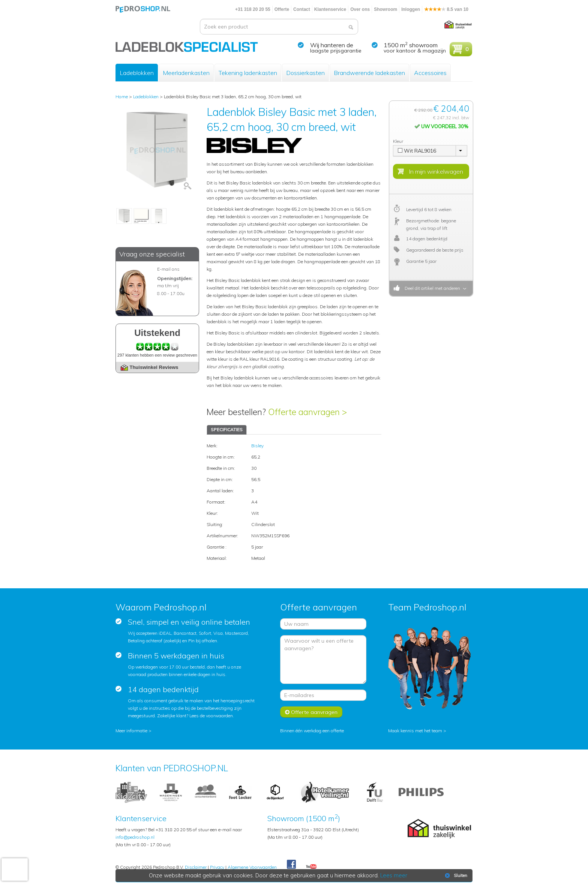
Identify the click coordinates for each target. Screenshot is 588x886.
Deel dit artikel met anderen (431, 288)
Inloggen (411, 9)
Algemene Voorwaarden (252, 867)
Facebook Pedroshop (291, 865)
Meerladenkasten (186, 73)
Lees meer (394, 876)
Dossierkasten (305, 73)
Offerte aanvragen (311, 712)
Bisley (257, 446)
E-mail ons (168, 269)
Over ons (360, 9)
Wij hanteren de (332, 45)
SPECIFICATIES (227, 430)
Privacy (217, 867)
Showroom (385, 9)
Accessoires (430, 73)
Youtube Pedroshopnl (311, 867)
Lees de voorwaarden (211, 716)
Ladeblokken (137, 73)
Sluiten (455, 876)
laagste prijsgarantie (336, 51)
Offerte (282, 9)
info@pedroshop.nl (135, 837)
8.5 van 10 (446, 9)
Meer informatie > (133, 731)
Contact (302, 9)
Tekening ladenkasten (248, 73)
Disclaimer (196, 867)
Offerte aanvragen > (307, 412)
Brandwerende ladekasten (369, 73)
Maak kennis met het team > (417, 731)
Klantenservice (330, 9)
